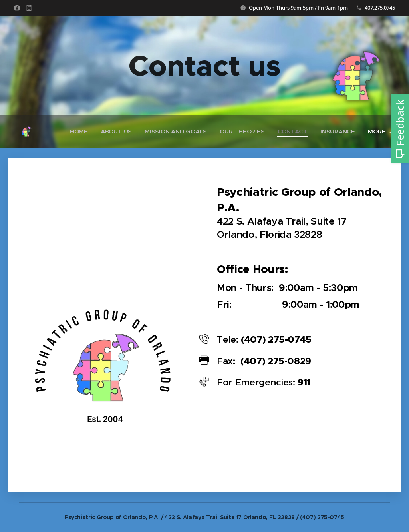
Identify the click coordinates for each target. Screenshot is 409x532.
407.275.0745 (380, 8)
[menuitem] (76, 132)
